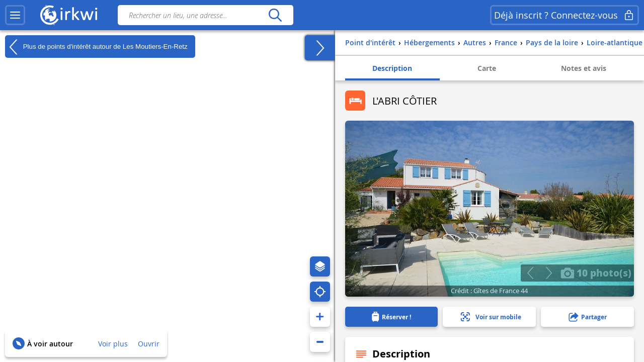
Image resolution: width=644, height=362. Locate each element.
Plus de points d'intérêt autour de (96, 47)
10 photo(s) (596, 273)
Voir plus (113, 344)
